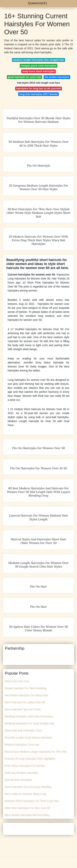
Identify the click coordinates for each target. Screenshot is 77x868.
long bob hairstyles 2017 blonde (38, 94)
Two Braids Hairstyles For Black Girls (26, 695)
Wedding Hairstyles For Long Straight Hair (29, 723)
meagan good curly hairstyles (38, 66)
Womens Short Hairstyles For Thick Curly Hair (32, 801)
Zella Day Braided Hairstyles (21, 773)
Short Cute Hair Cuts (17, 681)
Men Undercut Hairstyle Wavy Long (25, 794)
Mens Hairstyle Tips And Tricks (23, 709)
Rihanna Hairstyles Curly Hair (22, 745)
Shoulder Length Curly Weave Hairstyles (28, 738)
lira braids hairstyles (57, 77)
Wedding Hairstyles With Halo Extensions (29, 716)
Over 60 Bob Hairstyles (18, 780)
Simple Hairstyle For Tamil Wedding (26, 688)
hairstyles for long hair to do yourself (39, 88)
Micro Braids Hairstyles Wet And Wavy (27, 815)
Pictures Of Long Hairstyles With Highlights (30, 759)
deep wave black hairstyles (39, 71)
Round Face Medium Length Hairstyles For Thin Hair (36, 752)
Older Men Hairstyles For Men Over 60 (27, 808)
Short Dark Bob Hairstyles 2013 (23, 731)
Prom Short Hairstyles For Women (25, 766)
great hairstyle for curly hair (24, 77)
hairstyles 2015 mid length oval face (39, 83)
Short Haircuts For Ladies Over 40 (25, 702)
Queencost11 (37, 3)
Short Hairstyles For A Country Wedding (28, 787)
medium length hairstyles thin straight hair (39, 60)
